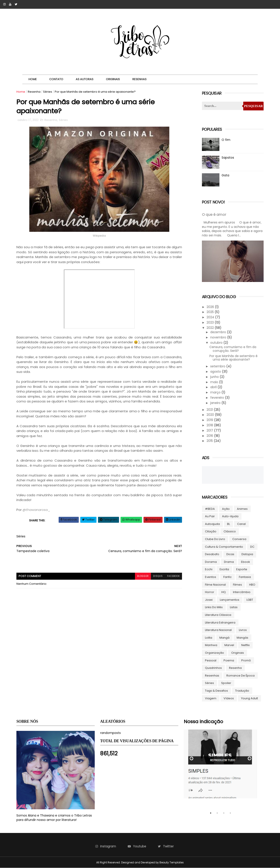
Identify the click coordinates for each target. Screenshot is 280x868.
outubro (217, 343)
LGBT (250, 600)
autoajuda (212, 524)
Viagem (211, 698)
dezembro (219, 332)
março (216, 392)
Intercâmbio (242, 592)
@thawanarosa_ (36, 510)
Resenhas (139, 79)
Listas (234, 607)
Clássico (230, 531)
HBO (252, 585)
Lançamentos (230, 600)
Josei (209, 600)
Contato (56, 79)
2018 (210, 425)
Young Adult (249, 698)
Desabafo (212, 554)
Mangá (224, 638)
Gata (225, 175)
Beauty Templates (172, 862)
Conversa (239, 539)
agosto (216, 372)
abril (214, 387)
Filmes (237, 585)
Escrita (224, 569)
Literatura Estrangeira (220, 623)
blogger (143, 576)
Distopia (247, 554)
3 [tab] (224, 813)
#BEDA (210, 509)
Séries (48, 92)
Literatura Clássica (218, 615)
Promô (246, 660)
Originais (113, 79)
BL (228, 524)
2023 (211, 322)
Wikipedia (99, 236)
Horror (210, 592)
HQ (224, 592)
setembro (218, 366)
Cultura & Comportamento (224, 547)
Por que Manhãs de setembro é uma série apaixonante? (233, 358)
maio (215, 382)
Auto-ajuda (230, 516)
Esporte (242, 569)
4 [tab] (230, 813)
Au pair (210, 516)
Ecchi (209, 569)
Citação (211, 531)
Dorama (211, 562)
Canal (241, 524)
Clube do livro (215, 539)
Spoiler (226, 683)
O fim (226, 140)
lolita (209, 638)
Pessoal (211, 660)
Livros (243, 630)
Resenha (34, 92)
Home (33, 79)
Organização (214, 653)
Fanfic (227, 577)
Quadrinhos (213, 668)
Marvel (229, 645)
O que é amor (214, 215)
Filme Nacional (215, 585)
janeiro (216, 403)
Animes (242, 509)
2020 (211, 415)
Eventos (211, 577)
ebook (246, 562)
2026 (211, 307)
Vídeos (229, 698)
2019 (210, 420)
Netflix (245, 645)
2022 (211, 328)
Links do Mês (214, 607)
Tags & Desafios (216, 691)
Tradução (242, 691)
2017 (210, 430)
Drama (229, 562)
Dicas (230, 554)
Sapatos (228, 158)
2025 (211, 312)
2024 (211, 317)
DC (252, 547)
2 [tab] (217, 813)
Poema (229, 660)
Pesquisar (254, 106)
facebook (173, 576)
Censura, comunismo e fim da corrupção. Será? (233, 349)
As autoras (85, 79)
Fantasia (245, 577)
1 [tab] (211, 813)
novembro (219, 337)
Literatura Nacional (218, 630)
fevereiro (218, 398)
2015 (210, 441)
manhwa (211, 645)
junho (215, 377)
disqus (158, 576)
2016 (210, 436)
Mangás (242, 638)
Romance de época (241, 676)
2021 (210, 410)
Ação (226, 509)
